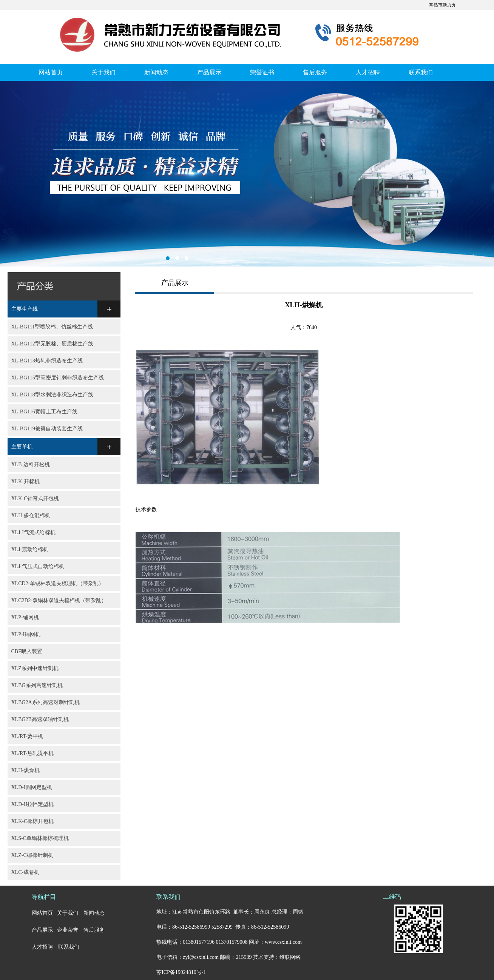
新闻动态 (156, 72)
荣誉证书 (262, 72)
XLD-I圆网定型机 (32, 787)
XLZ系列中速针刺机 (35, 668)
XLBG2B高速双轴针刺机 (40, 719)
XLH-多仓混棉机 (31, 515)
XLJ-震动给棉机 (30, 549)
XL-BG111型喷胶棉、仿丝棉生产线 (52, 327)
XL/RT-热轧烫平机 (33, 753)
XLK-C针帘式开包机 (35, 498)
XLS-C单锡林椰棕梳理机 (40, 838)
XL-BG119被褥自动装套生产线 (47, 429)
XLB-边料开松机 (31, 465)
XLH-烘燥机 (25, 770)
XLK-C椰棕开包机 (33, 821)
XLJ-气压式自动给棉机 (38, 566)
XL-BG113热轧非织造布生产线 (47, 361)
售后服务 (315, 72)
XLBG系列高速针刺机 (37, 685)
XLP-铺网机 (25, 617)
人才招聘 (368, 72)
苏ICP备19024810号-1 (181, 972)
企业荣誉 (68, 930)
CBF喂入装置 (27, 651)
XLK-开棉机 (25, 482)
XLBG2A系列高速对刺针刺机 (46, 702)
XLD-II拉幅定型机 (33, 804)
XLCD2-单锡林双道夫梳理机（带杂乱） (58, 583)
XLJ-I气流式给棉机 (33, 532)
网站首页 (51, 72)
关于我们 (103, 72)
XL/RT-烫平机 (27, 736)
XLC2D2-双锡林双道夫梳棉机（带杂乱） (59, 600)
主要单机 (22, 447)
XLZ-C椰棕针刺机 (32, 855)
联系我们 (421, 72)
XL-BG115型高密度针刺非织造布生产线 (58, 378)
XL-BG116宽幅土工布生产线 (44, 412)
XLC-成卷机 (25, 872)
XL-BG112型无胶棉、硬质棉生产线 (52, 344)
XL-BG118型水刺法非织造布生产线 (52, 395)
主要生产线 (25, 309)
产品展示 (209, 72)
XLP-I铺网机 (26, 634)
